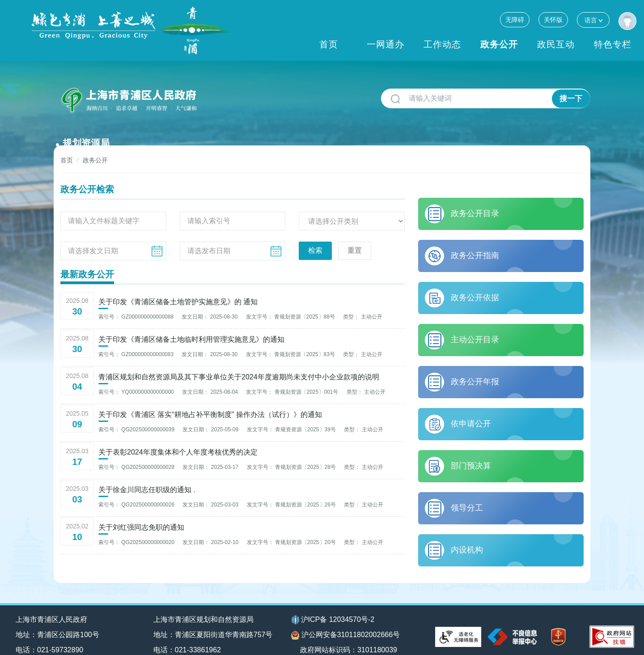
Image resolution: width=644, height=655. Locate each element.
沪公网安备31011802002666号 (346, 621)
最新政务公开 (87, 260)
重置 (355, 236)
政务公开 (499, 44)
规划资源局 (230, 95)
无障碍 (515, 20)
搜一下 (571, 99)
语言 (593, 20)
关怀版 (553, 20)
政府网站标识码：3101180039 (350, 636)
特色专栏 (613, 44)
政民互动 (556, 44)
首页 (329, 44)
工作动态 (442, 44)
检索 (315, 236)
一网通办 (386, 44)
